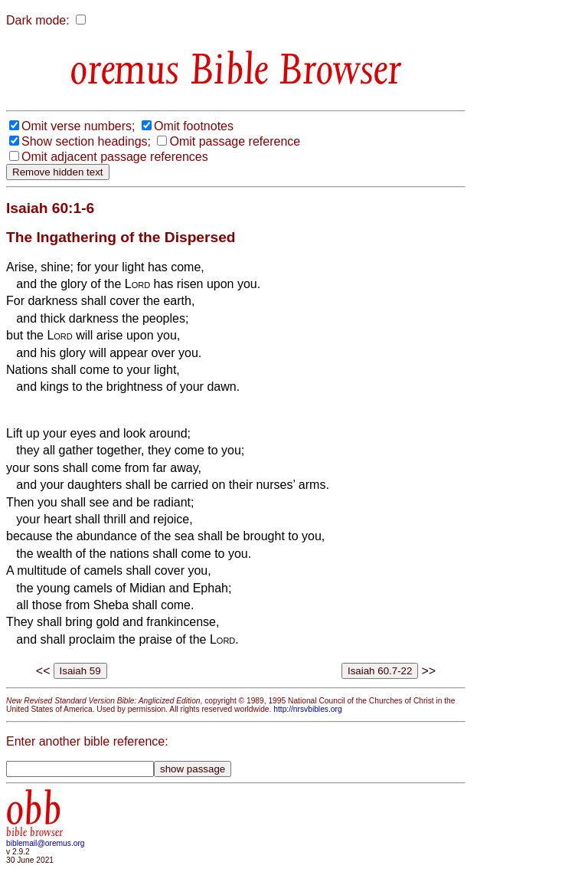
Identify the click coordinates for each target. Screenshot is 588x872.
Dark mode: (38, 20)
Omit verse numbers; (78, 126)
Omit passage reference (235, 141)
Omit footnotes (194, 126)
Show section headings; (86, 141)
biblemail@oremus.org (46, 843)
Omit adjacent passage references (115, 157)
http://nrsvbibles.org (307, 709)
